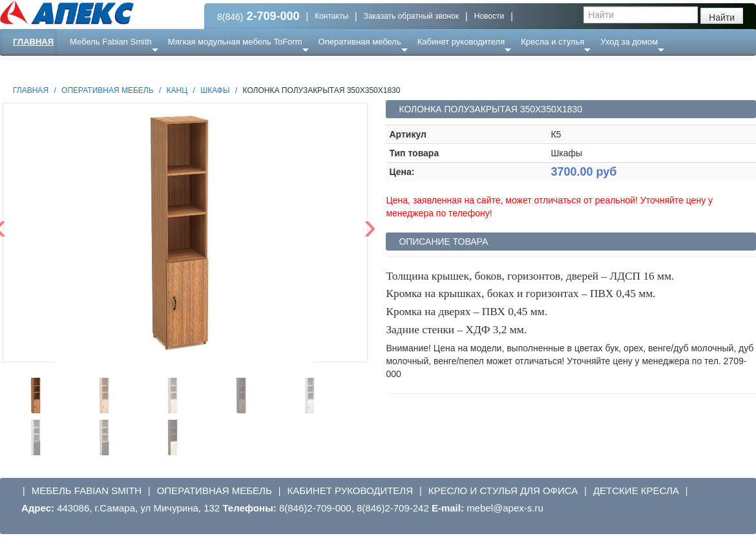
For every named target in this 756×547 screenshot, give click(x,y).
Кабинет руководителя (461, 42)
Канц (177, 90)
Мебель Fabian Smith (111, 42)
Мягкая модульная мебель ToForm (235, 42)
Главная (33, 42)
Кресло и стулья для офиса (503, 490)
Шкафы (215, 90)
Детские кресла (636, 490)
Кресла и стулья (552, 42)
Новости (489, 16)
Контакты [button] (331, 16)
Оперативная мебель (360, 42)
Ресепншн (140, 67)
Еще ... (91, 67)
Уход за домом (629, 42)
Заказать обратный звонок (411, 16)
